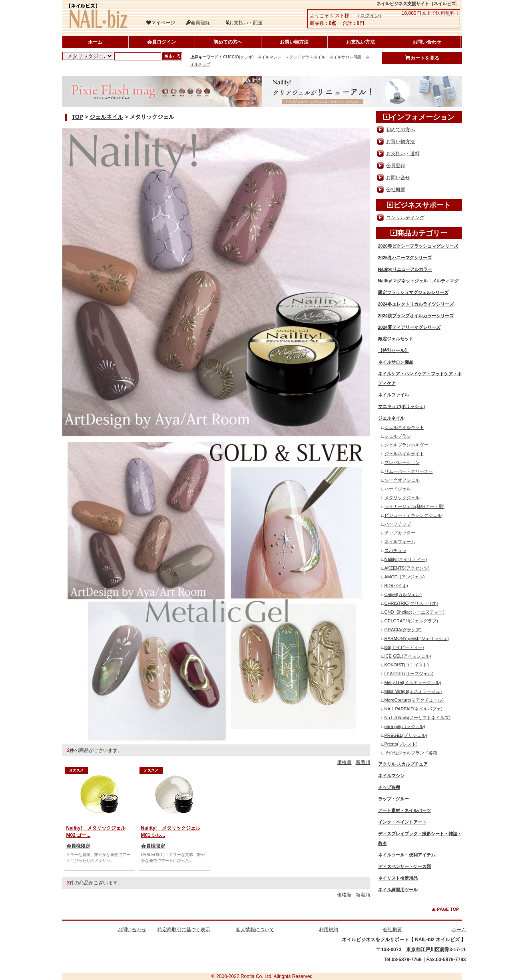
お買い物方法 (294, 42)
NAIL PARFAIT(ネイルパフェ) (413, 709)
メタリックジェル (402, 498)
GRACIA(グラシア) (403, 630)
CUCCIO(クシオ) (238, 57)
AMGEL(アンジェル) (405, 577)
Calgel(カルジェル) (403, 594)
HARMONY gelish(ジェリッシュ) (417, 638)
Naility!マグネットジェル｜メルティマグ (418, 281)
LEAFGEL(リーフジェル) (409, 674)
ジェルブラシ (398, 436)
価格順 (344, 762)
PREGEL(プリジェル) (406, 735)
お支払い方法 (361, 42)
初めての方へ (228, 42)
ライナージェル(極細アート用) (414, 506)
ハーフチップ (398, 524)
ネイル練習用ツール (398, 890)
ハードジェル (398, 489)
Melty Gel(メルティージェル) (413, 682)
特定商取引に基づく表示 (184, 930)
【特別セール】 (393, 350)
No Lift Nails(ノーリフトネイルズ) (418, 718)
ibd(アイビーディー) (404, 647)
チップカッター (400, 533)
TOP (78, 117)
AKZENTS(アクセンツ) (407, 568)
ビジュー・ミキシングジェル (413, 515)
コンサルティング (405, 218)
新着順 (363, 762)
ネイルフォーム (400, 542)
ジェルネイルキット (404, 427)
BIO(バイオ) (396, 586)
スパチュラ (395, 550)
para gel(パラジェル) (405, 726)
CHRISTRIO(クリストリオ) (411, 603)
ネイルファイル (393, 395)
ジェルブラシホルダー (406, 445)
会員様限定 (78, 846)
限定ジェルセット (396, 339)
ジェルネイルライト (404, 454)
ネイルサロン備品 (345, 57)
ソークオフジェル (402, 480)
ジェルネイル (106, 117)
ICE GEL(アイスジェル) (408, 656)
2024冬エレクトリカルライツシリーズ (416, 304)
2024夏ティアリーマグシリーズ (409, 327)
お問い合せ (398, 178)
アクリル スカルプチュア (403, 764)
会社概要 (396, 190)
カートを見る (422, 58)
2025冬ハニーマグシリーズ (405, 258)
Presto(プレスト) (401, 744)
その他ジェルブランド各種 (411, 753)
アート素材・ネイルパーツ (404, 810)
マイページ (161, 23)
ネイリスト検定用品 (398, 878)
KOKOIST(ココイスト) (407, 665)
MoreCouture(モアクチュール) (414, 700)
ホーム (95, 42)
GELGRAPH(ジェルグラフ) (411, 621)
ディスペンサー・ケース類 (404, 866)
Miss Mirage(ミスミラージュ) (413, 691)
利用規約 (329, 930)
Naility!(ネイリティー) (406, 559)
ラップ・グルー (393, 799)
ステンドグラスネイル (305, 57)
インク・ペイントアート (402, 822)
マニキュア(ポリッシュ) (401, 406)
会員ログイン (161, 42)
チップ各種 (389, 787)
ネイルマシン (269, 57)
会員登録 (198, 23)
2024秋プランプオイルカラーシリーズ (416, 316)
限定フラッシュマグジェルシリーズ (413, 292)
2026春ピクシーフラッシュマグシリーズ (418, 246)
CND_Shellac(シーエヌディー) (414, 612)
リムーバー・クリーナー (409, 471)
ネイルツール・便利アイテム (407, 855)
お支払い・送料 (403, 154)
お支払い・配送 (244, 23)
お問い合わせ (427, 42)
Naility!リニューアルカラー (405, 269)
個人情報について (255, 930)
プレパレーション (402, 462)
